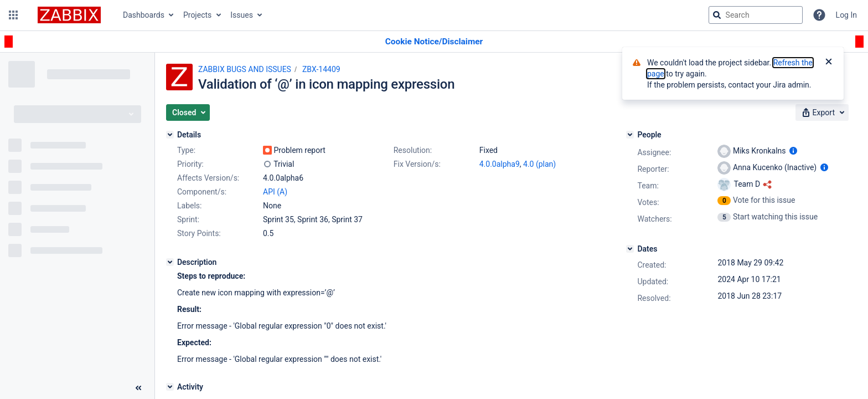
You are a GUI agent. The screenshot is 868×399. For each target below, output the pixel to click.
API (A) (275, 192)
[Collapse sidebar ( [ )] (138, 388)
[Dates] (630, 249)
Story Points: (199, 233)
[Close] (829, 63)
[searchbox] (756, 15)
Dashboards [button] (144, 15)
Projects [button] (197, 15)
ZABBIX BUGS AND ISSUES (245, 69)
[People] (630, 135)
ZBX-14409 (321, 69)
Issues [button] (242, 15)
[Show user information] (793, 151)
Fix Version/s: (417, 164)
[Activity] (170, 387)
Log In (846, 15)
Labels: (189, 206)
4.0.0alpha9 (500, 164)
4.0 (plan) (539, 164)
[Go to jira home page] (69, 15)
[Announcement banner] (434, 42)
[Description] (170, 262)
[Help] (819, 15)
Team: (648, 186)
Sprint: (188, 219)
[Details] (170, 135)
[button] (13, 15)
